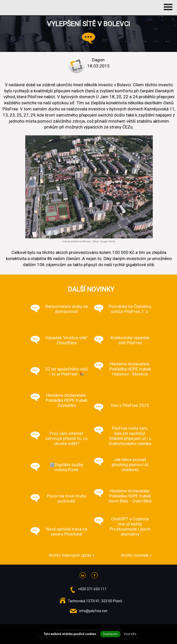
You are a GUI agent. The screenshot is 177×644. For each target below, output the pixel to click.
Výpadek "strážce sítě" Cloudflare (66, 340)
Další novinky (91, 289)
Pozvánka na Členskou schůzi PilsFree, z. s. (130, 309)
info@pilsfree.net (93, 611)
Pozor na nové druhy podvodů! (66, 498)
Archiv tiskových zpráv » (72, 555)
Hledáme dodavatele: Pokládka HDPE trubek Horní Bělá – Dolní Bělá (130, 496)
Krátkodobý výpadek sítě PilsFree (130, 340)
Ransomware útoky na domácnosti (67, 309)
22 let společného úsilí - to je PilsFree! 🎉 (67, 371)
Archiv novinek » (136, 555)
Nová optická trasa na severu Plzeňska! (67, 532)
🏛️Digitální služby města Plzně (66, 467)
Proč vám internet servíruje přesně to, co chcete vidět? (67, 438)
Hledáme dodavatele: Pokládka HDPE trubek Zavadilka (67, 400)
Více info (130, 634)
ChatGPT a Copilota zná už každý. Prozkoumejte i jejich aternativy (130, 526)
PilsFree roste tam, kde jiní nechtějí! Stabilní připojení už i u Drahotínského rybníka (130, 436)
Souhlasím (110, 634)
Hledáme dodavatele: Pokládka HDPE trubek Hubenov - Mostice (130, 369)
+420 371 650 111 (92, 589)
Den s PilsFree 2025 (130, 405)
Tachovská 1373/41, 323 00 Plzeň (95, 601)
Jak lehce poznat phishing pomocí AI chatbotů (130, 465)
